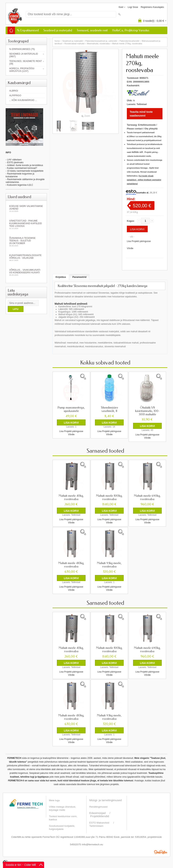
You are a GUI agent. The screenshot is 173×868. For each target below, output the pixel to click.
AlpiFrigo (15, 95)
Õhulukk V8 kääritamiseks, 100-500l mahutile (147, 411)
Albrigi (14, 91)
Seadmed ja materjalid (58, 30)
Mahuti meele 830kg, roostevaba (109, 498)
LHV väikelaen (14, 160)
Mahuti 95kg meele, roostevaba (109, 565)
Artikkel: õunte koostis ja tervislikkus (25, 165)
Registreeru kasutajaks (152, 7)
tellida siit (137, 152)
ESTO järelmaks (15, 162)
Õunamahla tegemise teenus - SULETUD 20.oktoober (26, 242)
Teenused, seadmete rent (92, 30)
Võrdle (130, 248)
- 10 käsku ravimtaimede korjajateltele (24, 171)
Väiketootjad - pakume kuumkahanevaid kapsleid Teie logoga (26, 224)
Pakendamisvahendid (129, 41)
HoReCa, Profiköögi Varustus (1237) (22, 70)
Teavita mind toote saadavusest (141, 114)
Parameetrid (79, 277)
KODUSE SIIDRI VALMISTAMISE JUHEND (26, 209)
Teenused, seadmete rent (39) (26, 62)
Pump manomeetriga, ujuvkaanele (71, 409)
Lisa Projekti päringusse (139, 241)
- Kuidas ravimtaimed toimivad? (21, 168)
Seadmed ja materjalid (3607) (24, 55)
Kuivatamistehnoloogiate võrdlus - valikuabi (26, 258)
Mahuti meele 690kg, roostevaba (147, 498)
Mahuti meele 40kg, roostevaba (71, 498)
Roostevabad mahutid (74, 44)
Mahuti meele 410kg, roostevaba (71, 565)
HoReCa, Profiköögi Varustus (131, 30)
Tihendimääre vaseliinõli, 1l (109, 409)
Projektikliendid (100, 816)
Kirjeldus (61, 277)
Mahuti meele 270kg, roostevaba (127, 44)
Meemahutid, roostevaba (98, 44)
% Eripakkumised (28, 30)
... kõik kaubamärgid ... (23, 100)
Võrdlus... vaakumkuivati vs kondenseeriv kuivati (26, 272)
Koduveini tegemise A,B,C (20, 185)
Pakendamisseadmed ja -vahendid (101, 41)
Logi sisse (133, 7)
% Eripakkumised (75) (22, 49)
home (57, 41)
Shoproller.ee (161, 852)
